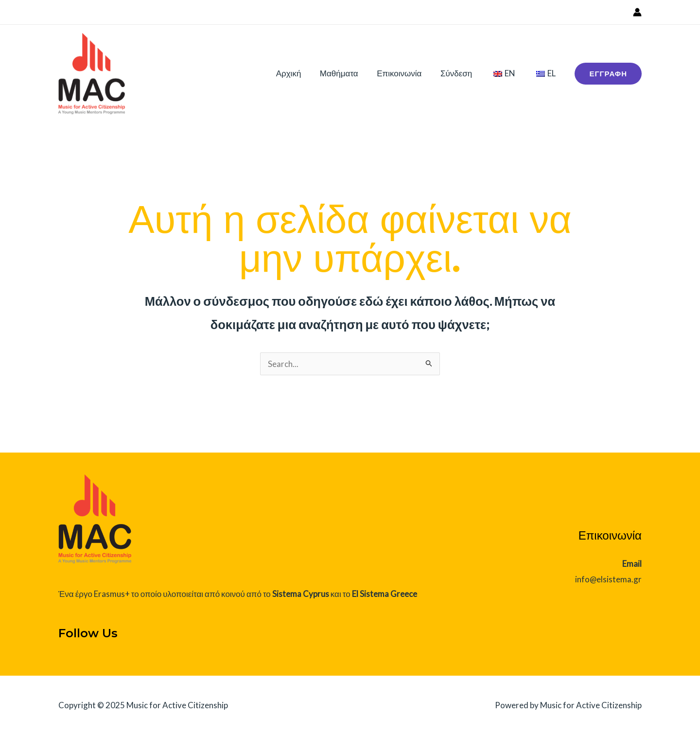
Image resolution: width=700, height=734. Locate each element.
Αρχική (300, 73)
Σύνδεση (462, 73)
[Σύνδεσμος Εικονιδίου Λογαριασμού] (637, 12)
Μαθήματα (349, 73)
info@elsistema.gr (608, 579)
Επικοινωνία (407, 73)
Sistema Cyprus (301, 594)
